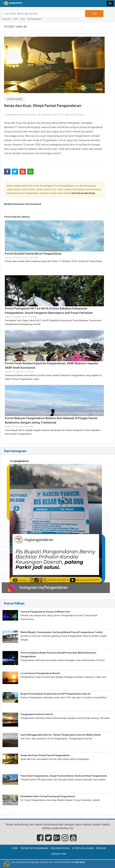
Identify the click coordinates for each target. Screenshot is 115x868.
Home (15, 848)
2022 (23, 19)
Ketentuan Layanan (83, 848)
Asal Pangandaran (34, 19)
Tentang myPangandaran (34, 848)
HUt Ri (15, 19)
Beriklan (101, 848)
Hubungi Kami (59, 854)
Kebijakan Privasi (60, 848)
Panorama (7, 19)
